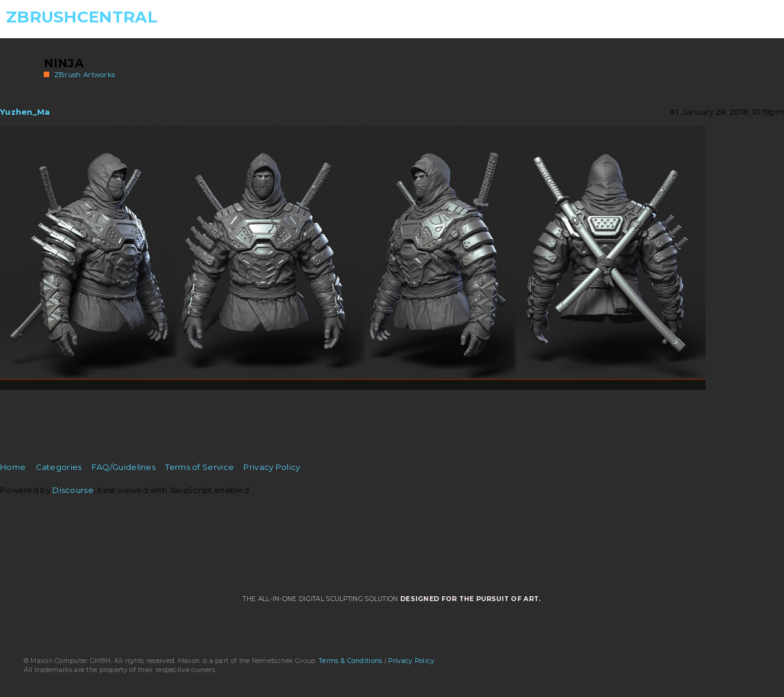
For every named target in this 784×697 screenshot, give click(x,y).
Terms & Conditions (350, 661)
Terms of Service (199, 467)
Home (13, 467)
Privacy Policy (272, 467)
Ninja (64, 63)
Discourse (73, 490)
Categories (59, 467)
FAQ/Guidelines (124, 467)
